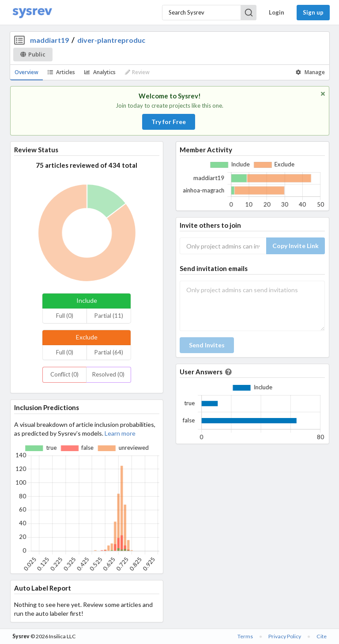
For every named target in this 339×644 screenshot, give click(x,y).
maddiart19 (49, 40)
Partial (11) (109, 316)
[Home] (32, 13)
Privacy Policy (285, 636)
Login (277, 12)
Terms (245, 636)
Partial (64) (109, 352)
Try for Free (169, 122)
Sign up (313, 12)
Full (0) (65, 316)
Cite (322, 636)
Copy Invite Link (296, 246)
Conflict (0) (64, 374)
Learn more (120, 433)
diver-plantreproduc (111, 40)
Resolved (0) (108, 374)
